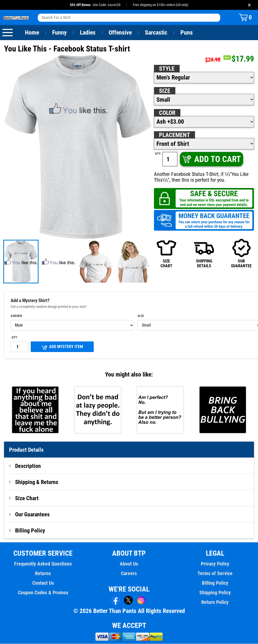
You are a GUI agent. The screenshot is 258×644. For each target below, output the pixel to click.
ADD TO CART (211, 159)
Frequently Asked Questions (43, 564)
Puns (187, 33)
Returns (43, 574)
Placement (174, 135)
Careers (129, 574)
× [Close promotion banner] (249, 5)
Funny (59, 33)
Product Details (26, 450)
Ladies (88, 33)
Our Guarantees (33, 515)
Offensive (120, 33)
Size (165, 91)
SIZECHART (166, 253)
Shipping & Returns (37, 482)
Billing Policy (30, 531)
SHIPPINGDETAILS (204, 253)
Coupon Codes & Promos (43, 593)
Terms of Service (215, 574)
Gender (16, 316)
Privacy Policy (215, 564)
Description (28, 466)
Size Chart (27, 498)
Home (32, 33)
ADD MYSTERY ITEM (62, 347)
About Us (129, 564)
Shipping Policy (215, 593)
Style (167, 69)
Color (167, 113)
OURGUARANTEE (241, 253)
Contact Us (43, 583)
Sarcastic (156, 33)
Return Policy (215, 602)
